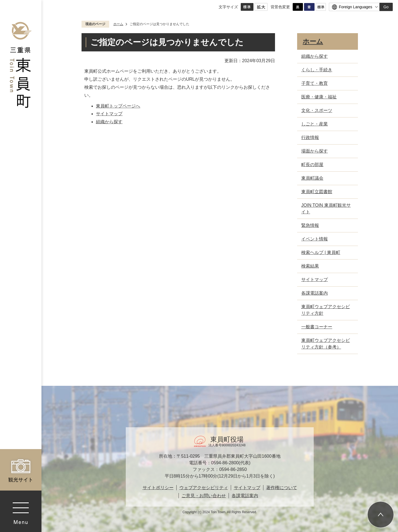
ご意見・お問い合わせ (204, 496)
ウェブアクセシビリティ (204, 488)
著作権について (282, 488)
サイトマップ (109, 114)
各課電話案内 (245, 496)
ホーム (118, 24)
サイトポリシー (158, 488)
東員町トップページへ (118, 106)
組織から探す (109, 122)
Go (386, 7)
